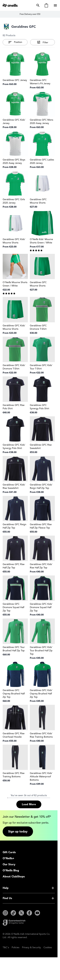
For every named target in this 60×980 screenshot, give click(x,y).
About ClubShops (14, 877)
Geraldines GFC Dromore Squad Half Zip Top (13, 607)
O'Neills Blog (11, 870)
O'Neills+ (8, 858)
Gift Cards (9, 852)
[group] (42, 250)
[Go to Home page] (10, 5)
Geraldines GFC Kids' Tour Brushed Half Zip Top (41, 651)
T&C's (6, 947)
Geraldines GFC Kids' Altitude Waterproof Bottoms (41, 777)
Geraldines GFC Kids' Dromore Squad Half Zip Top (41, 607)
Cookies (48, 947)
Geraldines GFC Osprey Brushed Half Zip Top (14, 694)
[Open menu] (56, 5)
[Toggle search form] (37, 5)
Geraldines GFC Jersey (15, 80)
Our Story (9, 864)
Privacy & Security (31, 947)
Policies (15, 947)
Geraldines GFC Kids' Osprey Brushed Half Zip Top (41, 694)
